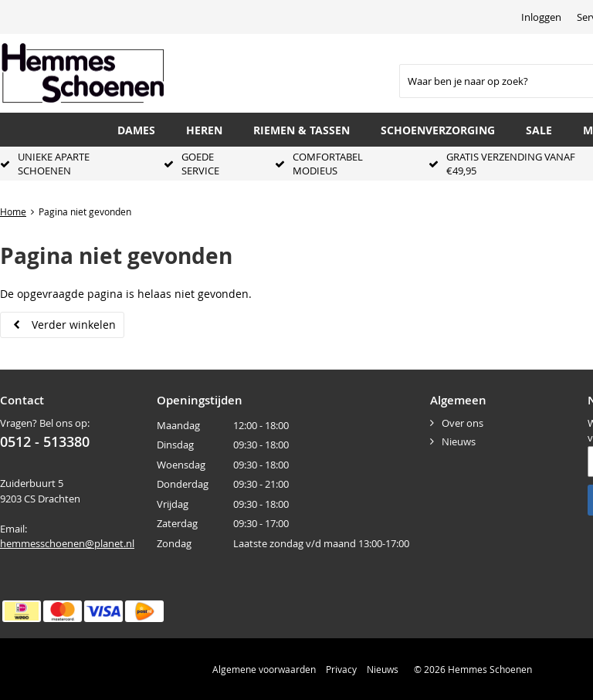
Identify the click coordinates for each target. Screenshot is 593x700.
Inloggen (541, 17)
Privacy (341, 669)
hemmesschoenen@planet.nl (67, 543)
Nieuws (459, 441)
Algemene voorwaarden (264, 669)
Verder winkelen (74, 325)
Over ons (463, 423)
